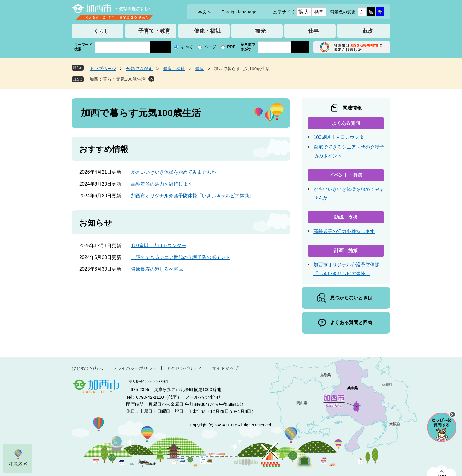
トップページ (103, 69)
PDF (231, 47)
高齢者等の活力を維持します (162, 184)
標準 (319, 12)
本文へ (204, 12)
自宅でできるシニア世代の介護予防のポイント (181, 257)
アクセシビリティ (184, 368)
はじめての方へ (87, 368)
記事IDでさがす (248, 47)
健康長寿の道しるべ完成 (157, 269)
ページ (210, 47)
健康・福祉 (174, 69)
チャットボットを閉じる (452, 414)
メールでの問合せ (203, 397)
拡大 (304, 12)
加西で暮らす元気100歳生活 (118, 79)
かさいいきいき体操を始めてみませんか (174, 172)
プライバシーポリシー (135, 368)
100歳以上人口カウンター (159, 246)
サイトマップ (225, 368)
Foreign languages (240, 12)
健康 (199, 69)
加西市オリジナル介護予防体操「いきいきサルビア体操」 (192, 196)
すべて (187, 47)
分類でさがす (139, 69)
